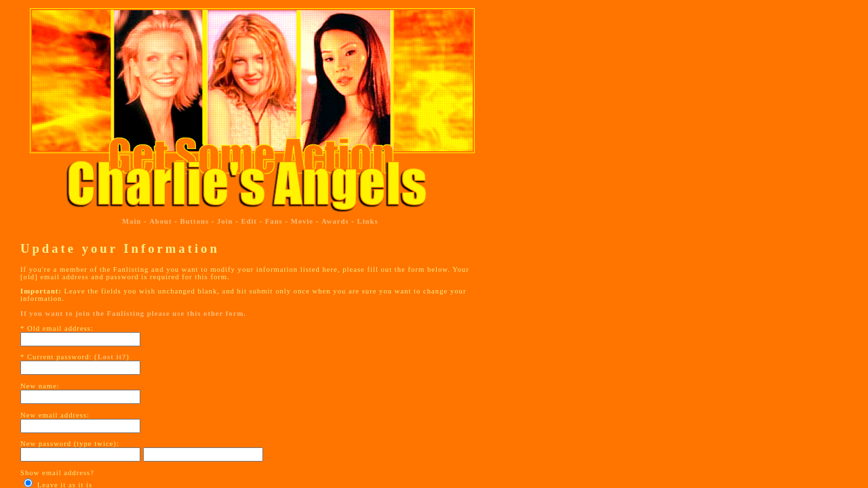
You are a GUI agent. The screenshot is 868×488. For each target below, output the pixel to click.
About (160, 221)
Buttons (195, 221)
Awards (335, 221)
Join (225, 221)
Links (368, 221)
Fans (274, 221)
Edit (249, 221)
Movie (302, 221)
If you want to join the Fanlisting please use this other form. (133, 313)
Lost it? (112, 357)
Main (132, 221)
